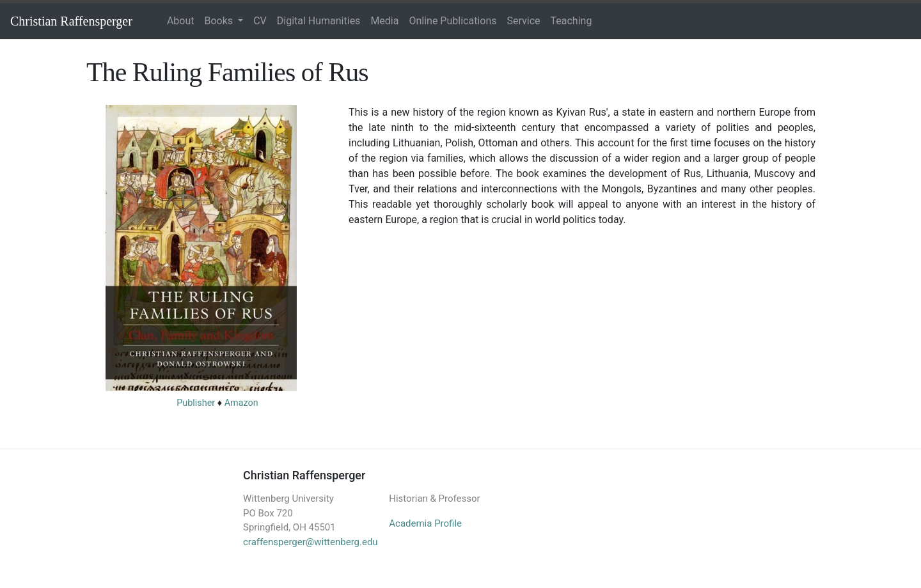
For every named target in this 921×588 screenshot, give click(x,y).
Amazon (241, 403)
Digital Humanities (319, 21)
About (181, 21)
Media (384, 21)
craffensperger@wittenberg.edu (311, 542)
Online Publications (453, 21)
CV (260, 21)
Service (523, 21)
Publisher (196, 403)
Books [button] (220, 21)
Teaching (571, 21)
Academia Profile (425, 523)
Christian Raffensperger (71, 21)
